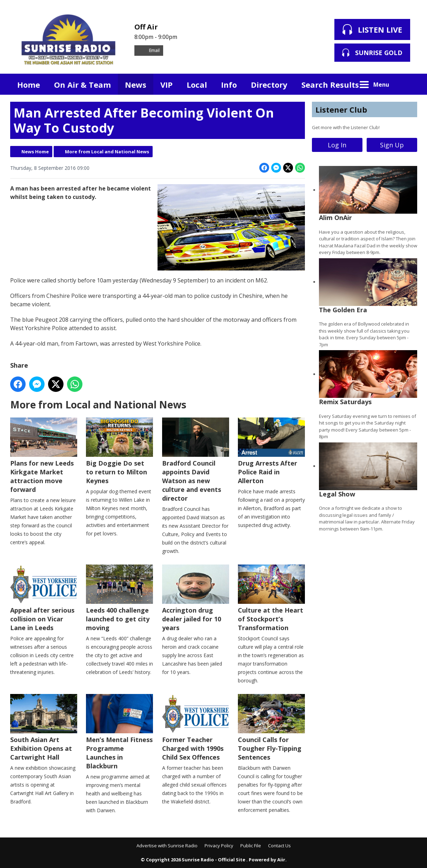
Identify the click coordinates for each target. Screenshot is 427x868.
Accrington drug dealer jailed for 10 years (195, 598)
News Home (35, 152)
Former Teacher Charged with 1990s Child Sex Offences (195, 728)
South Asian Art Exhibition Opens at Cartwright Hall (44, 728)
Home (29, 85)
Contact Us (279, 846)
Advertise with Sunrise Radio (167, 846)
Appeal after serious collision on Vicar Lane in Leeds (44, 598)
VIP (166, 85)
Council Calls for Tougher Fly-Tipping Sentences (271, 728)
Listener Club (341, 109)
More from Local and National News (107, 152)
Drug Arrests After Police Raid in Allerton (271, 451)
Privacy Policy (219, 846)
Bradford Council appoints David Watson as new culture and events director (195, 460)
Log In (337, 145)
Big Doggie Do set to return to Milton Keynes (119, 451)
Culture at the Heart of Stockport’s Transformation (271, 598)
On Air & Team (82, 85)
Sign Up (392, 145)
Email (149, 50)
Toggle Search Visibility (407, 84)
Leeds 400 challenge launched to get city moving (119, 598)
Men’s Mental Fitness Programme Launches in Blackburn (119, 732)
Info (229, 85)
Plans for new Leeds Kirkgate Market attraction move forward (44, 456)
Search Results (330, 85)
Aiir (281, 860)
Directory (269, 85)
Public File (251, 846)
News (136, 85)
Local (197, 85)
